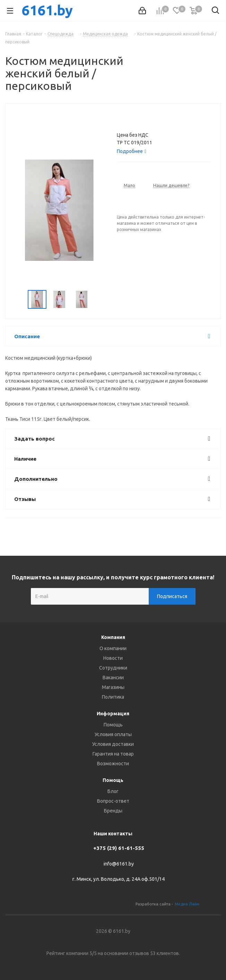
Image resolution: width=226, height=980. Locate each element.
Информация (113, 714)
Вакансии (113, 678)
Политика (113, 697)
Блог (113, 791)
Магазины (113, 687)
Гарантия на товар (113, 754)
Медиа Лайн (187, 904)
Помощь (113, 725)
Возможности (113, 764)
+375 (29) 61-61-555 (119, 848)
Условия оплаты (113, 734)
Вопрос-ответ (113, 801)
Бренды (113, 811)
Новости (113, 658)
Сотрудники (113, 668)
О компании (113, 648)
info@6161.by (119, 864)
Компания (113, 637)
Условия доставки (113, 744)
